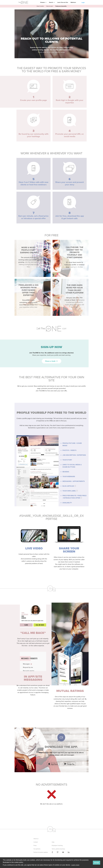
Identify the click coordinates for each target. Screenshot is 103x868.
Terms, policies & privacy (58, 849)
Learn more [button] (75, 865)
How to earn (50, 6)
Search (51, 2)
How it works (40, 6)
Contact (36, 842)
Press (35, 845)
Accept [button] (97, 863)
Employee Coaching (57, 845)
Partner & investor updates (41, 852)
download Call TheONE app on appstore (53, 764)
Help (53, 842)
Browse (43, 2)
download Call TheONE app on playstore (69, 764)
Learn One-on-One (63, 2)
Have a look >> (51, 361)
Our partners (37, 849)
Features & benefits (61, 6)
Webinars (73, 2)
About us (36, 839)
